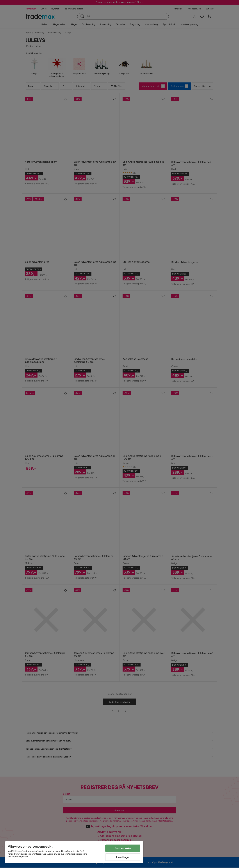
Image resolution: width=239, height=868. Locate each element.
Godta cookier (123, 848)
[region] (74, 852)
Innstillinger (123, 857)
